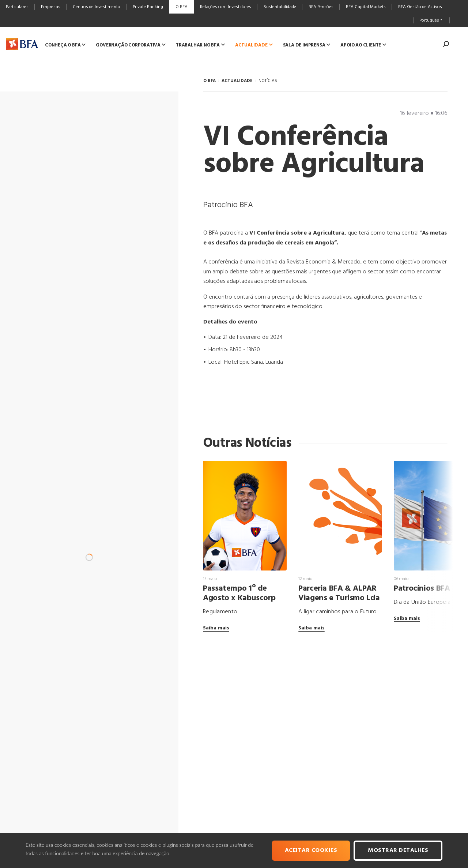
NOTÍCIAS (268, 81)
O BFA (210, 81)
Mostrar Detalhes (398, 850)
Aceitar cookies (311, 850)
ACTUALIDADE (237, 81)
